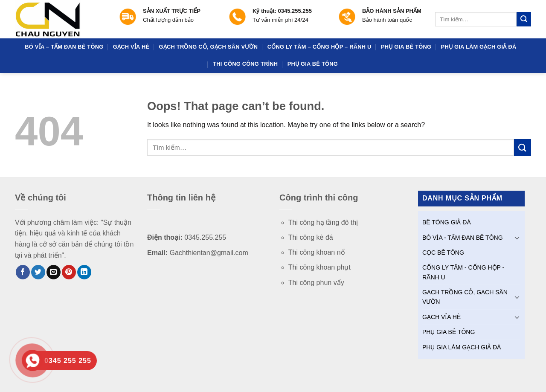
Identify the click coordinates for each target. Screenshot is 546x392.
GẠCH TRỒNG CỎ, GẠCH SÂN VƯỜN (209, 47)
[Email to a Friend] (54, 272)
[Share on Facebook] (23, 272)
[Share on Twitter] (38, 272)
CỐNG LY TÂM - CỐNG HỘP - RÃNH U (463, 272)
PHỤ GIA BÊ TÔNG (406, 47)
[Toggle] (517, 238)
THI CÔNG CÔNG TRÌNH (245, 64)
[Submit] (524, 19)
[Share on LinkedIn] (84, 272)
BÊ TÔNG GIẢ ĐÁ (447, 222)
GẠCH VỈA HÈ (131, 47)
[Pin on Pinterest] (69, 272)
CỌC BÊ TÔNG (443, 253)
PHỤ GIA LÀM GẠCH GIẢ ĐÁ (479, 47)
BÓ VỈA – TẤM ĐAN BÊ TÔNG (64, 47)
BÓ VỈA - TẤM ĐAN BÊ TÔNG (463, 238)
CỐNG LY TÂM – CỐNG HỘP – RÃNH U (319, 47)
